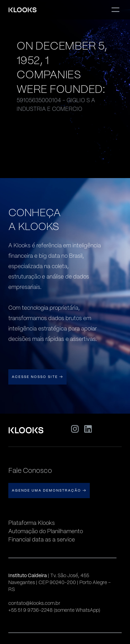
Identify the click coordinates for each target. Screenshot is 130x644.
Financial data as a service (42, 540)
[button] (115, 10)
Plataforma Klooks (32, 523)
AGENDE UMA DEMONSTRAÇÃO (49, 490)
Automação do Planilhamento (46, 531)
